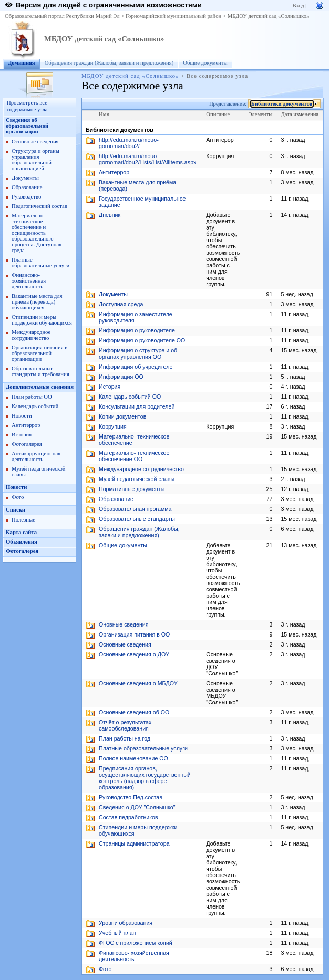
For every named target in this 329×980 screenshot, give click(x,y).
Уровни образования (126, 923)
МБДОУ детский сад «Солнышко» (269, 16)
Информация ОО (121, 377)
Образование (27, 187)
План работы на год (125, 738)
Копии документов (122, 416)
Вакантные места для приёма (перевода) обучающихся (37, 302)
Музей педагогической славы (137, 479)
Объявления (22, 542)
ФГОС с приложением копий (136, 943)
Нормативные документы (132, 489)
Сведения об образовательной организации (27, 126)
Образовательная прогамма (135, 509)
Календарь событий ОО (130, 397)
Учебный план (117, 933)
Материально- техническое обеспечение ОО (134, 456)
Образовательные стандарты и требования (40, 371)
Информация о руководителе (137, 330)
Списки (16, 510)
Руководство (26, 197)
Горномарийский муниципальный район (173, 16)
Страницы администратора (134, 843)
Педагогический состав (39, 206)
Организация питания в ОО (134, 634)
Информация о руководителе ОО (142, 340)
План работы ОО (32, 397)
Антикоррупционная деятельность (36, 456)
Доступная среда (121, 304)
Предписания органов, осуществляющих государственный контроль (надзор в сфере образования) (145, 778)
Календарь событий (35, 406)
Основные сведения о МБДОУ (138, 683)
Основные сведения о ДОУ (134, 654)
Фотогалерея (27, 444)
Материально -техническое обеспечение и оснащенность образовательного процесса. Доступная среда (37, 233)
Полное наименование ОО (133, 758)
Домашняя (22, 63)
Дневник (110, 215)
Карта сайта (21, 532)
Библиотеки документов (282, 104)
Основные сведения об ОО (134, 712)
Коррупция (113, 426)
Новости (22, 416)
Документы (25, 178)
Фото (18, 497)
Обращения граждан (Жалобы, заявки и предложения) (109, 63)
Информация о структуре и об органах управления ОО (138, 353)
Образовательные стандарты (137, 519)
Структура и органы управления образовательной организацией (35, 160)
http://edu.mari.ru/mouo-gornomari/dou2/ (129, 143)
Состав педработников (128, 817)
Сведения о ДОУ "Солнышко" (137, 807)
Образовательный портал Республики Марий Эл (62, 16)
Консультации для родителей (137, 406)
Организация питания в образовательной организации (39, 353)
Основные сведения (35, 142)
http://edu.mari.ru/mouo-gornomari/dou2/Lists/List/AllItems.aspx (147, 159)
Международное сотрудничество (31, 335)
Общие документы (205, 63)
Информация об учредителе (136, 367)
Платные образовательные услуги (40, 263)
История (22, 435)
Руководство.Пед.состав (131, 797)
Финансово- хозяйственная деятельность (29, 281)
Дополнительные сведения (40, 387)
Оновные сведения (124, 624)
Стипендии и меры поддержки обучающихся (42, 320)
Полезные (23, 520)
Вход (298, 6)
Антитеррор (26, 425)
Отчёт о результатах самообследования (125, 725)
